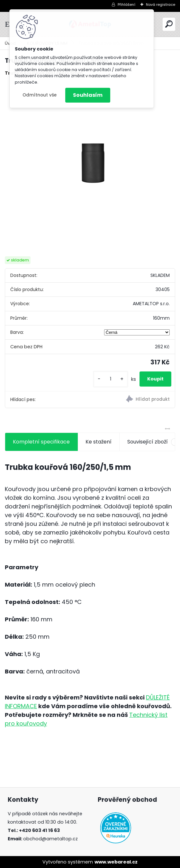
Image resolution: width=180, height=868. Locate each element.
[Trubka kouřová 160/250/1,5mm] (90, 167)
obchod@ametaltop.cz (50, 839)
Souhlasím (88, 95)
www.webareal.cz (116, 862)
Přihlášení (126, 5)
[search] (169, 24)
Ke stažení (99, 442)
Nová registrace (161, 5)
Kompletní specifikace (41, 442)
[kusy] (111, 379)
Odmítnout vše (40, 95)
